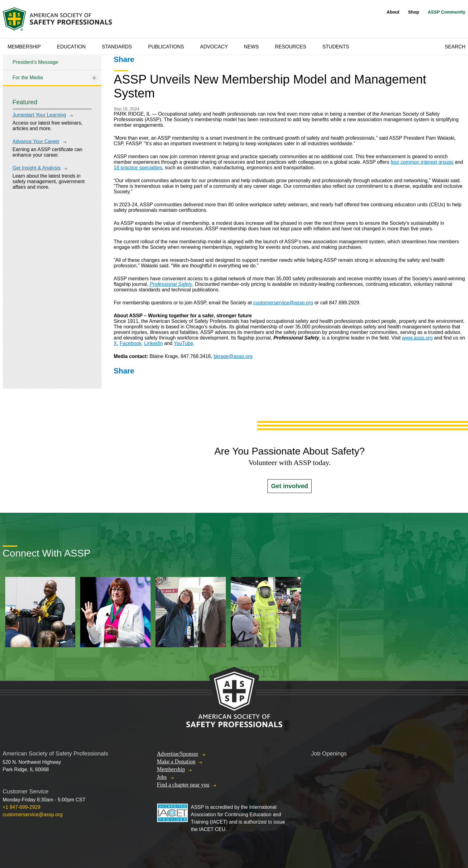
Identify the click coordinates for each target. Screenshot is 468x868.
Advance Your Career (36, 141)
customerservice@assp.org (283, 303)
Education (71, 47)
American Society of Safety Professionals (58, 19)
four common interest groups (422, 162)
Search (455, 47)
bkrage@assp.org (233, 356)
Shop (414, 12)
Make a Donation (176, 762)
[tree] (52, 70)
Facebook (130, 343)
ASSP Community (446, 12)
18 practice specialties (138, 168)
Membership (24, 47)
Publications (166, 47)
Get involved (289, 486)
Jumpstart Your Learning (39, 115)
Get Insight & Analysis (37, 168)
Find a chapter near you (183, 785)
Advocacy (214, 47)
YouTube (183, 343)
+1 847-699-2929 (22, 807)
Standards (117, 47)
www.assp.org (417, 338)
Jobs (162, 777)
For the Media (28, 78)
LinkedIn (153, 343)
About (393, 12)
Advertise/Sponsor (178, 754)
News (251, 47)
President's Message (35, 62)
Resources (290, 47)
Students (336, 47)
